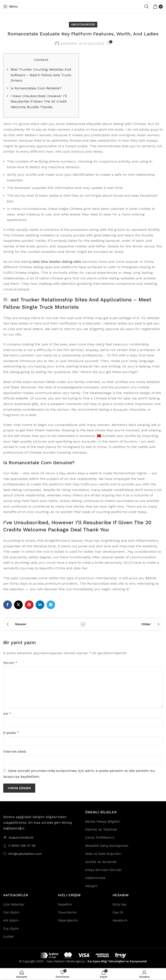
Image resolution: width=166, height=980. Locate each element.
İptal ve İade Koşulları (103, 854)
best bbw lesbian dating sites (57, 262)
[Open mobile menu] (10, 6)
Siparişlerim (68, 920)
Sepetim (65, 904)
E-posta (11, 733)
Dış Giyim (11, 929)
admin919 (69, 44)
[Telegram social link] (51, 605)
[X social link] (18, 605)
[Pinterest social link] (29, 605)
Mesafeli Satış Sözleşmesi (107, 846)
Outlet (8, 936)
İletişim (91, 886)
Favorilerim (67, 912)
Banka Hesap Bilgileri (103, 821)
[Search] (147, 6)
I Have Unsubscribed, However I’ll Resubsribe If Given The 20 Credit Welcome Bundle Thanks (39, 101)
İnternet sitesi (15, 751)
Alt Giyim (11, 920)
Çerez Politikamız (100, 837)
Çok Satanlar (14, 904)
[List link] (42, 845)
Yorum (10, 663)
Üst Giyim (11, 912)
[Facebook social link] (8, 605)
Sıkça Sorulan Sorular (104, 870)
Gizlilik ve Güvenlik (101, 862)
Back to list (83, 624)
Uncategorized (83, 25)
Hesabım (120, 920)
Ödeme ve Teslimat (101, 829)
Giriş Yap (119, 904)
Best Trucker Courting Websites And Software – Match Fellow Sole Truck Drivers (41, 75)
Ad (7, 714)
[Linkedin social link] (40, 605)
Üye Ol (118, 912)
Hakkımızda (95, 878)
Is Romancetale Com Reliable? (36, 88)
